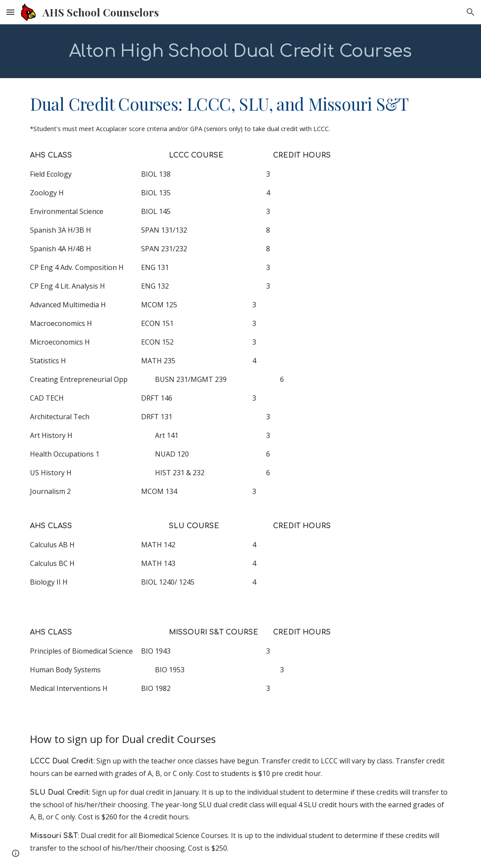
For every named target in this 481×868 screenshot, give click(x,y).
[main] (241, 51)
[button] (10, 12)
